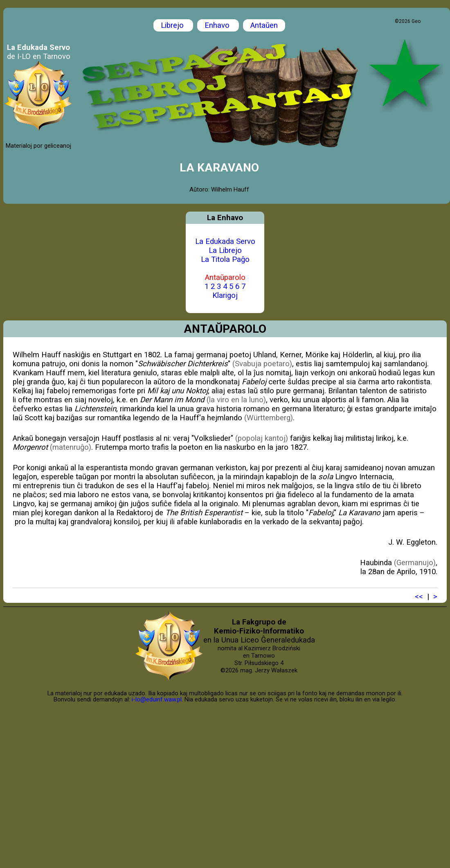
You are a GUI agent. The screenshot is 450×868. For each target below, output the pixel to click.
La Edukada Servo (225, 241)
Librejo (173, 25)
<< (419, 597)
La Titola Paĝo (225, 259)
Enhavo (218, 25)
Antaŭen (264, 25)
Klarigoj (225, 295)
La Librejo (225, 250)
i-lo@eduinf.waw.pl (157, 699)
